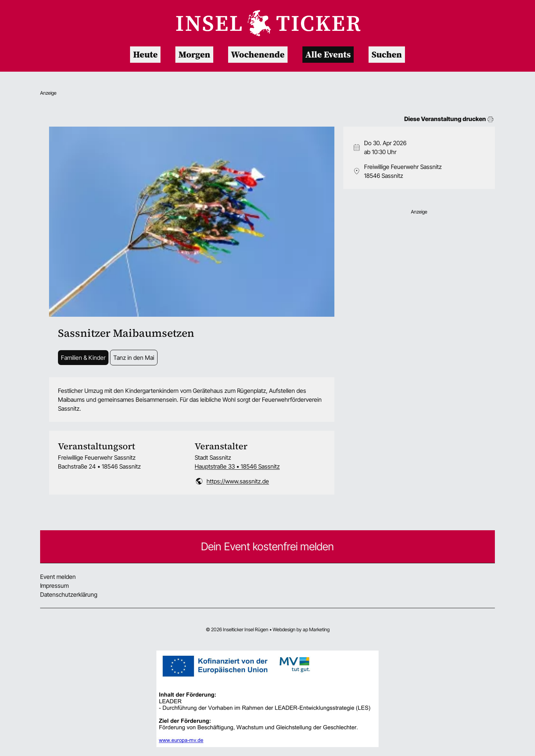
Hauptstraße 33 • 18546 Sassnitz (237, 466)
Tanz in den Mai (134, 358)
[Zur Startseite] (267, 23)
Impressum (54, 586)
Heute (145, 54)
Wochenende (258, 54)
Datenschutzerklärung (69, 594)
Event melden (58, 577)
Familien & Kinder (83, 358)
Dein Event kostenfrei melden (267, 546)
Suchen (387, 54)
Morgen (194, 54)
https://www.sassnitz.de (238, 481)
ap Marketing (316, 629)
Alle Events (328, 54)
